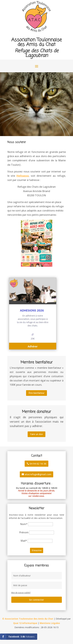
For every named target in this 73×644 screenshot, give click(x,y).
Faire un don (36, 434)
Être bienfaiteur (36, 393)
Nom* (24, 524)
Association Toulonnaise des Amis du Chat (29, 619)
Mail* (24, 541)
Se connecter (36, 600)
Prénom (24, 532)
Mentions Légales (50, 623)
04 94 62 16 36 (38, 464)
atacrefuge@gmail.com (38, 474)
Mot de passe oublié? (21, 593)
